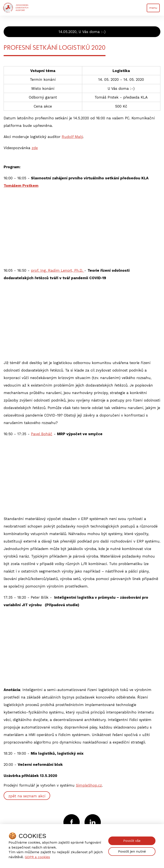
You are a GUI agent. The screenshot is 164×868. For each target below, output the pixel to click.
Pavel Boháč (42, 434)
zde (35, 148)
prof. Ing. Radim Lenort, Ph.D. (58, 270)
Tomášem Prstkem (21, 186)
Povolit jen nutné (132, 851)
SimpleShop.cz (89, 785)
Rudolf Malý (72, 137)
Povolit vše (132, 841)
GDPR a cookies (37, 857)
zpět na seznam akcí (27, 796)
